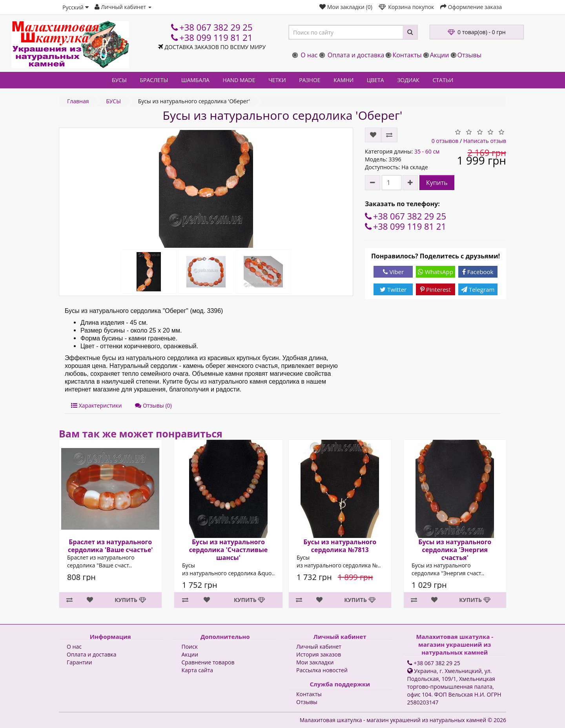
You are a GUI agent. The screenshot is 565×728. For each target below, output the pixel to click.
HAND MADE (239, 80)
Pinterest (436, 289)
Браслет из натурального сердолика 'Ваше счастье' (110, 546)
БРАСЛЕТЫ (154, 80)
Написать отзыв (485, 141)
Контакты (407, 55)
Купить (437, 183)
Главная (78, 101)
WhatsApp (436, 272)
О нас (309, 55)
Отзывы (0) (153, 405)
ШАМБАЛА (195, 80)
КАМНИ (344, 80)
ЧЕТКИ (277, 80)
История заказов (319, 654)
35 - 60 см (427, 151)
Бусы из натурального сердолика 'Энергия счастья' (455, 550)
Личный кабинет (319, 647)
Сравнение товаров (208, 662)
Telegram (478, 289)
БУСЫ (119, 80)
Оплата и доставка (356, 55)
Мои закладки (315, 662)
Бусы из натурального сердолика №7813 (340, 546)
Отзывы (469, 55)
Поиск (190, 647)
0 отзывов (445, 141)
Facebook (478, 272)
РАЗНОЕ (310, 80)
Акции (440, 55)
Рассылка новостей (322, 670)
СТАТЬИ (443, 80)
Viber (393, 272)
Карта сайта (198, 670)
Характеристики (96, 405)
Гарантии (79, 662)
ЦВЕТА (375, 80)
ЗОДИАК (408, 80)
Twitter (393, 289)
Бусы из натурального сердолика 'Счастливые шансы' (228, 550)
